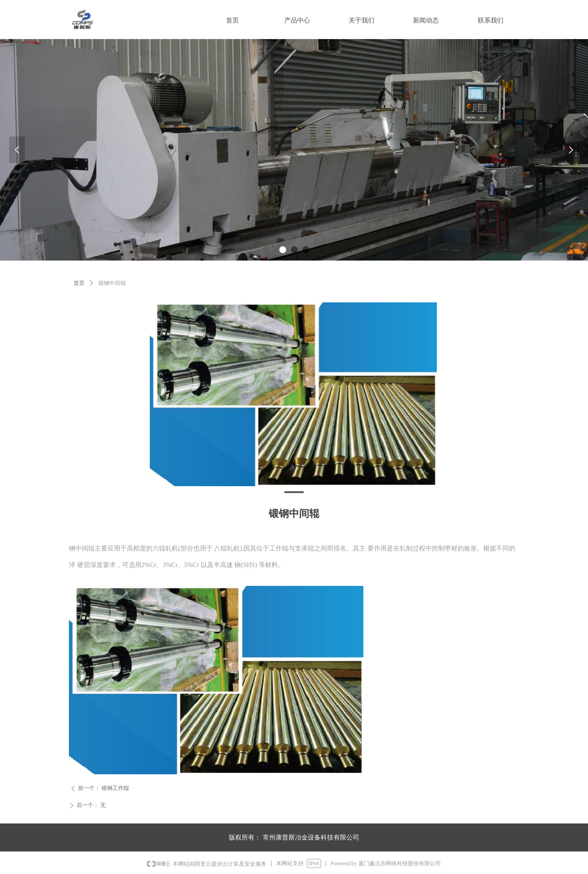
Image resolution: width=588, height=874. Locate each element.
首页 (79, 283)
